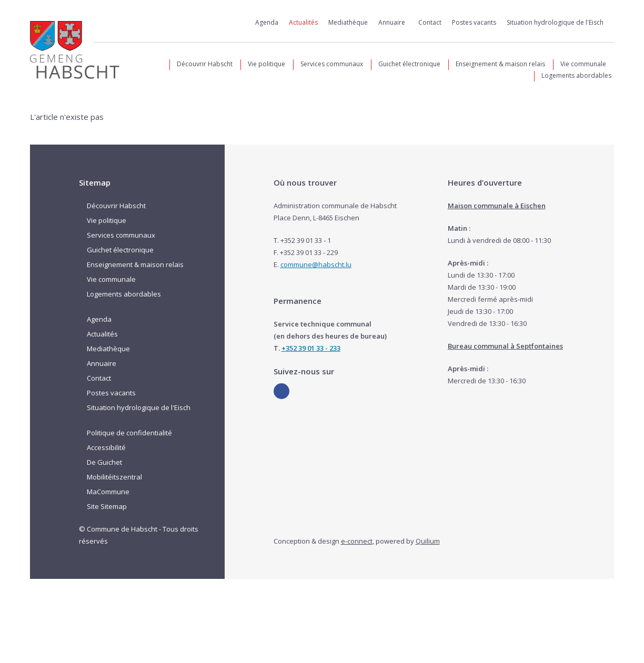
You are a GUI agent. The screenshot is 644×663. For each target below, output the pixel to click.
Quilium (428, 541)
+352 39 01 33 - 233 (311, 348)
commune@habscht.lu (316, 264)
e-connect (357, 541)
